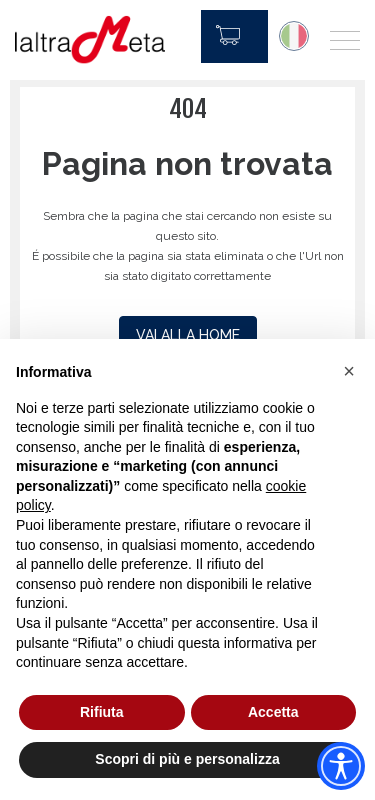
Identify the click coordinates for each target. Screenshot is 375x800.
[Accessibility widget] (341, 766)
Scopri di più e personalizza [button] (187, 759)
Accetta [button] (273, 712)
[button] (349, 371)
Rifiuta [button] (102, 712)
